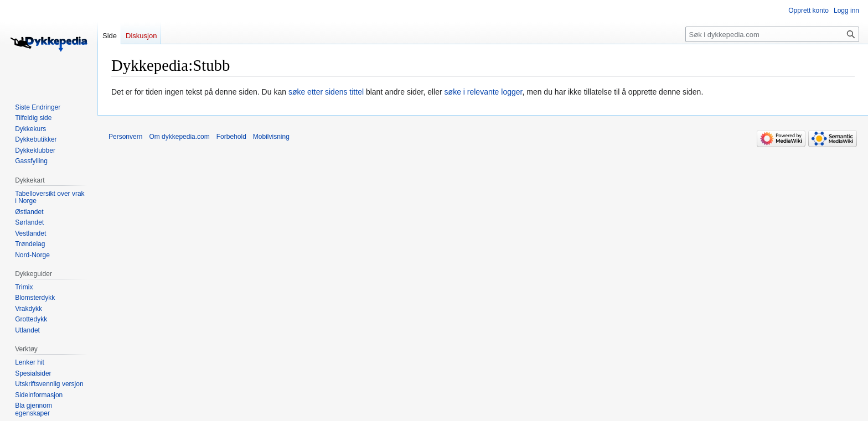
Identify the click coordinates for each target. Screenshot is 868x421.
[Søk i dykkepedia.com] (772, 34)
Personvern (125, 137)
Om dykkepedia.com (179, 137)
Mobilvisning (271, 137)
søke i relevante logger (484, 92)
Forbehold (231, 137)
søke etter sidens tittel (326, 92)
